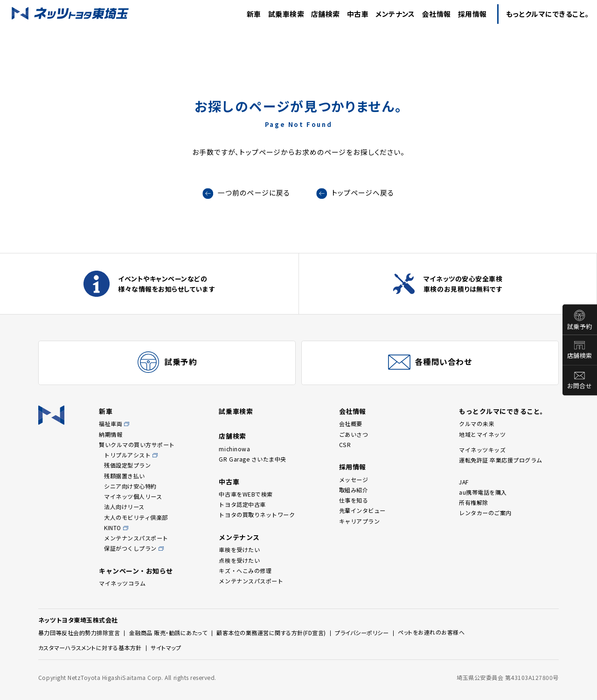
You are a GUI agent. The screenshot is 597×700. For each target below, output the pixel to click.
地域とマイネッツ (482, 434)
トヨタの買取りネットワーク (257, 514)
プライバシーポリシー (362, 633)
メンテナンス (239, 537)
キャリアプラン (360, 521)
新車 (106, 411)
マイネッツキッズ (482, 450)
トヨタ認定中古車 (242, 504)
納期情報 (111, 434)
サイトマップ (166, 647)
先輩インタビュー (362, 510)
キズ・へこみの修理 (245, 570)
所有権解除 (474, 502)
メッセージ (354, 479)
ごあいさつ (354, 434)
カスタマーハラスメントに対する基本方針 (90, 647)
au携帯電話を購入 (483, 492)
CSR (345, 444)
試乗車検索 (236, 411)
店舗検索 (580, 356)
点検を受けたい (239, 560)
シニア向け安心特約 (130, 486)
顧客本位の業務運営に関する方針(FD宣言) (271, 633)
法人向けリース (124, 507)
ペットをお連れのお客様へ (431, 632)
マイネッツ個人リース (133, 496)
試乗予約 (580, 326)
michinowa (234, 449)
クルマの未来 (476, 423)
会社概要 (351, 423)
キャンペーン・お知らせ (136, 571)
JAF (464, 482)
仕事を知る (354, 500)
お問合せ (580, 386)
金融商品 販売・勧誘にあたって (168, 633)
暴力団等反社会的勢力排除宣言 (79, 633)
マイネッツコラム (122, 583)
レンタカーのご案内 (485, 513)
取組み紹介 (354, 490)
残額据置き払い (125, 476)
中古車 (229, 482)
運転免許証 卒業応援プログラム (501, 460)
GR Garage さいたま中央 (252, 459)
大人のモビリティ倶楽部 (136, 517)
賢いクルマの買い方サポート (137, 444)
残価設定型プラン (127, 465)
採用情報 (353, 467)
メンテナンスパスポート (136, 538)
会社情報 (353, 411)
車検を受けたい (239, 549)
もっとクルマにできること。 (503, 411)
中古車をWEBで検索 (246, 494)
